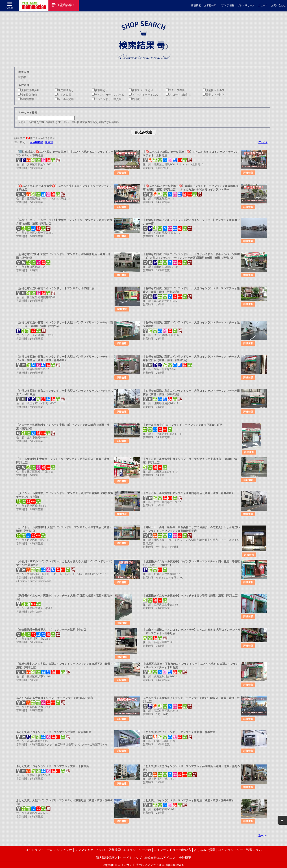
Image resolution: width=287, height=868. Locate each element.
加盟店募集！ (63, 5)
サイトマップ (133, 858)
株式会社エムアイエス (160, 858)
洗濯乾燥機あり (29, 90)
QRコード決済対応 (178, 95)
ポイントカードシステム (108, 95)
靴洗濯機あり (64, 90)
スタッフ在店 (175, 90)
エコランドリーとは (137, 850)
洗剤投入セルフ (214, 90)
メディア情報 (227, 6)
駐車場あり (100, 90)
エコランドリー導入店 (107, 99)
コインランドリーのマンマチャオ (49, 850)
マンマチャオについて (90, 850)
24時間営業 (26, 99)
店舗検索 (196, 6)
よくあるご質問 (204, 850)
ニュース (263, 6)
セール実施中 (64, 99)
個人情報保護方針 (108, 858)
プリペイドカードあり (144, 95)
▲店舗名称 (36, 142)
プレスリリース (246, 6)
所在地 (49, 142)
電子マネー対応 (214, 95)
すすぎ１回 (63, 95)
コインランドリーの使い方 (172, 850)
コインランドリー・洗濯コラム (240, 850)
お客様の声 (210, 6)
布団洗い (136, 99)
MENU (10, 5)
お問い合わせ (278, 6)
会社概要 (185, 858)
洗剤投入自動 (27, 95)
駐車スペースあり (141, 90)
